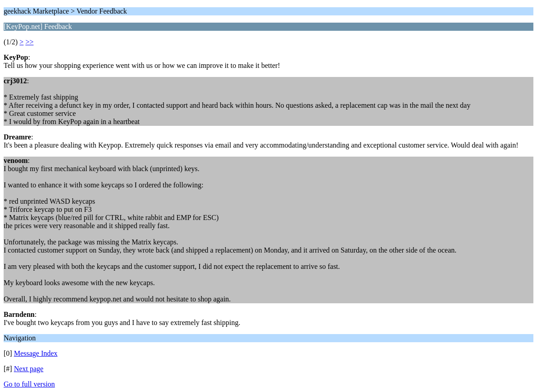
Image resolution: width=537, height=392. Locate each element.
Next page (29, 369)
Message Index (36, 353)
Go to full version (29, 384)
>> (29, 42)
